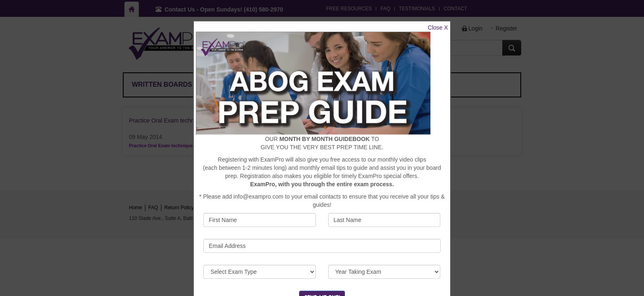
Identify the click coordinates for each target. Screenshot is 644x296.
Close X (438, 28)
